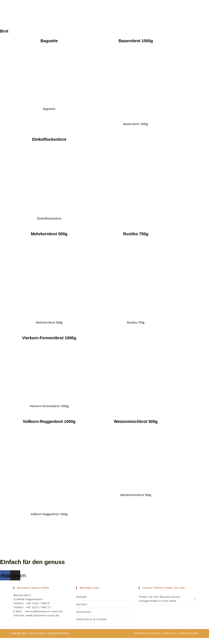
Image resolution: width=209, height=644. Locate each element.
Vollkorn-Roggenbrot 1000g (49, 514)
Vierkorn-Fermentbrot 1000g (49, 406)
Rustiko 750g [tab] (136, 234)
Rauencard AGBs (189, 633)
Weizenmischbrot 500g (136, 495)
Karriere (82, 604)
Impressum (84, 612)
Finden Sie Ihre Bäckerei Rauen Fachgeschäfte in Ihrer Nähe (167, 599)
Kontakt (81, 597)
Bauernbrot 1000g (136, 124)
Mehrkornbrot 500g (49, 322)
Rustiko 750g (136, 322)
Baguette (49, 109)
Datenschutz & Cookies (92, 619)
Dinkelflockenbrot (49, 218)
